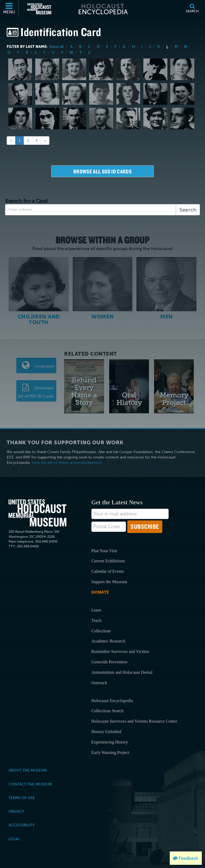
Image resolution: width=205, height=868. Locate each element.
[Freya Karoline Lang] (74, 69)
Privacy (16, 811)
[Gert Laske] (155, 69)
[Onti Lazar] (20, 94)
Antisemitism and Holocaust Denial (122, 672)
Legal (14, 838)
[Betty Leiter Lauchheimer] (182, 69)
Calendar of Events (108, 571)
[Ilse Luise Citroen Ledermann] (182, 94)
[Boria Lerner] (128, 118)
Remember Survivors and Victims (120, 651)
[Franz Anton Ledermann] (155, 94)
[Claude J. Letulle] (155, 118)
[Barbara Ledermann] (128, 94)
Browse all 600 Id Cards (102, 171)
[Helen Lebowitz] (74, 94)
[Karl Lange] (128, 69)
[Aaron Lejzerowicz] (74, 118)
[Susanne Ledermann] (20, 118)
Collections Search (107, 711)
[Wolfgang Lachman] (20, 69)
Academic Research (108, 641)
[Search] (192, 9)
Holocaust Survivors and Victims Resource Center (134, 721)
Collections (101, 630)
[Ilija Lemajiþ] (101, 118)
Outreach (99, 682)
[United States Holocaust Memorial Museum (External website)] (39, 9)
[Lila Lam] (47, 69)
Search (188, 210)
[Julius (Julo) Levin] (182, 118)
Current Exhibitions (108, 561)
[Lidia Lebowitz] (101, 94)
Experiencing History (110, 742)
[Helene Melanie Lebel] (47, 94)
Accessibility (21, 825)
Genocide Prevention (109, 661)
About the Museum (28, 770)
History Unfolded (106, 731)
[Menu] (9, 9)
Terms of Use (22, 797)
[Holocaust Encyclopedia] (103, 9)
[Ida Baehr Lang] (101, 69)
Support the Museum (109, 581)
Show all (56, 47)
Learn (96, 610)
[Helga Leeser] (47, 118)
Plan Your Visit (104, 550)
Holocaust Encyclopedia (112, 700)
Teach (96, 620)
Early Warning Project (110, 752)
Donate (100, 592)
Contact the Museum (30, 784)
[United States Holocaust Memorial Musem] (38, 513)
